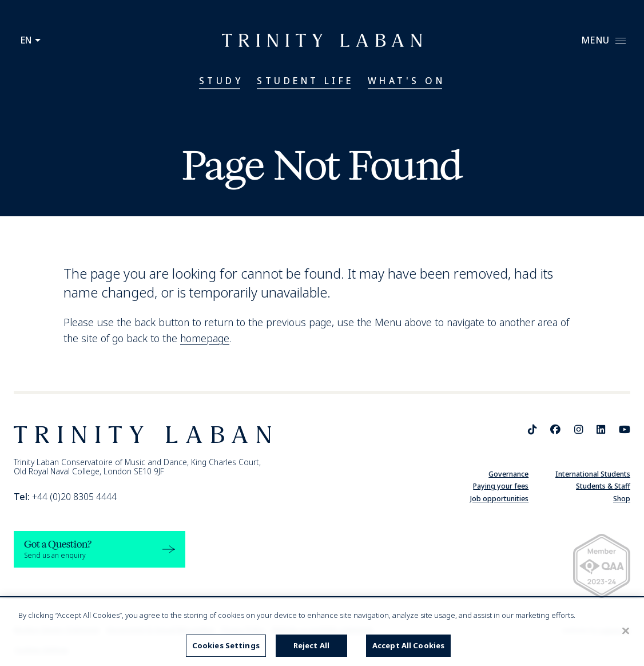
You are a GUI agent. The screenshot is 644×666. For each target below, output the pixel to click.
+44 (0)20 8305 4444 (65, 497)
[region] (322, 632)
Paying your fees (501, 486)
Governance (508, 474)
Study (221, 81)
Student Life (305, 81)
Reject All (311, 645)
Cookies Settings (226, 645)
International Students (593, 474)
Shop (622, 499)
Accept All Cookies (408, 645)
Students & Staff (603, 486)
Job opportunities (499, 499)
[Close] (626, 631)
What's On (406, 81)
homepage (205, 338)
